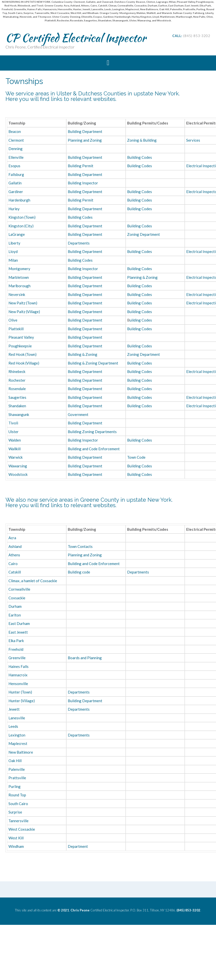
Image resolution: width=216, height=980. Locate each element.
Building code (79, 572)
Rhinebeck (17, 371)
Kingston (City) (21, 226)
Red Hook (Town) (22, 354)
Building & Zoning (83, 354)
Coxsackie (17, 598)
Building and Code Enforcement (94, 449)
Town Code (136, 457)
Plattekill (16, 329)
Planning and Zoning (85, 140)
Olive (13, 320)
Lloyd (13, 251)
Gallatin (15, 183)
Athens (14, 555)
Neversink (17, 294)
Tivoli (13, 423)
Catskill (15, 572)
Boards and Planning (85, 658)
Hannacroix (18, 675)
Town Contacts (80, 546)
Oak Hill (15, 761)
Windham (16, 846)
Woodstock (18, 474)
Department (78, 846)
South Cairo (18, 804)
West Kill (16, 838)
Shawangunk (19, 414)
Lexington (17, 735)
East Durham (19, 623)
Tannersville (18, 821)
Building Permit (81, 166)
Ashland (15, 546)
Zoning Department (144, 234)
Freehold (16, 649)
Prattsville (17, 778)
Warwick (16, 457)
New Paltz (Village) (24, 312)
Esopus (14, 166)
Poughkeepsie (20, 346)
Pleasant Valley (21, 337)
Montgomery (19, 269)
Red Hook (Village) (24, 363)
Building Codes (140, 157)
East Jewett (18, 632)
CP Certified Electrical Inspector (76, 38)
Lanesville (17, 718)
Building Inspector (83, 183)
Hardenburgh (19, 200)
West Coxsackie (22, 829)
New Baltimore (21, 752)
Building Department (85, 131)
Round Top (17, 795)
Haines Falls (18, 666)
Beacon (15, 131)
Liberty (14, 243)
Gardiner (16, 192)
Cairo (13, 564)
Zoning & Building (142, 140)
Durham (15, 606)
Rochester (17, 380)
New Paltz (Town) (23, 303)
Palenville (17, 769)
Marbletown (19, 277)
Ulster (14, 432)
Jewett (14, 709)
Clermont (16, 140)
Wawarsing (18, 466)
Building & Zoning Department (93, 363)
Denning (16, 149)
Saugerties (17, 397)
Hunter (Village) (22, 701)
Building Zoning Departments (92, 432)
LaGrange (17, 234)
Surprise (15, 812)
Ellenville (16, 157)
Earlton (15, 615)
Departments (79, 243)
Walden (15, 440)
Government (78, 414)
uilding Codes (141, 320)
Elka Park (16, 641)
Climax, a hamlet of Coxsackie (33, 581)
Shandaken (17, 406)
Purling (15, 786)
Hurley (14, 209)
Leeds (13, 726)
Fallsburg (16, 174)
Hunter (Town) (20, 692)
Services (193, 140)
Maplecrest (18, 743)
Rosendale (17, 389)
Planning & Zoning (142, 277)
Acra (12, 538)
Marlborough (19, 286)
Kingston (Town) (22, 217)
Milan (13, 260)
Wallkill (15, 449)
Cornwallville (19, 589)
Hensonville (18, 684)
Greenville (17, 658)
